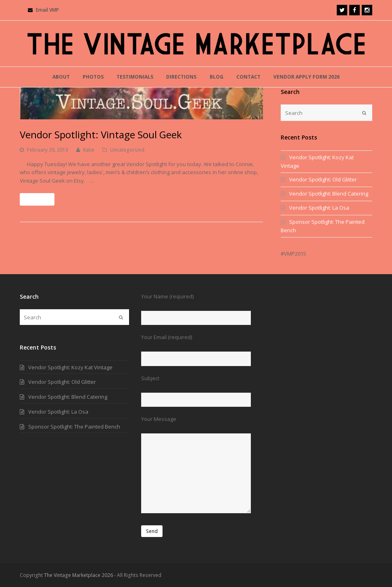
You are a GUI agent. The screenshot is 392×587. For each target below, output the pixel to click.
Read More (37, 199)
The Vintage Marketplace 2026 (78, 575)
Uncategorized (127, 150)
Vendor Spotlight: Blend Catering (329, 194)
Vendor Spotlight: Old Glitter (323, 179)
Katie (89, 150)
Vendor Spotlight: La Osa (319, 208)
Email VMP (47, 10)
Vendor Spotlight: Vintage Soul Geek (101, 134)
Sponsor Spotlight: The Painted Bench (74, 427)
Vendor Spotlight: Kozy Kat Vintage (70, 367)
